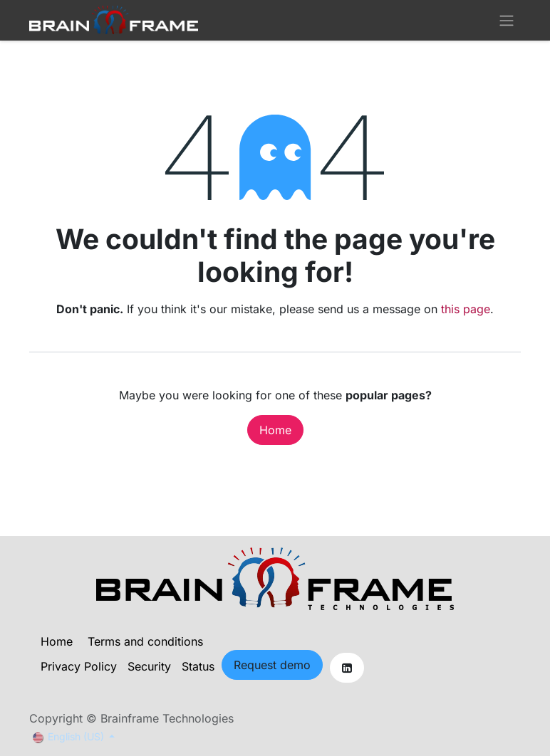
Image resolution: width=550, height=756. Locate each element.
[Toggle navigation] (507, 20)
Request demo (272, 665)
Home (275, 430)
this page (466, 309)
